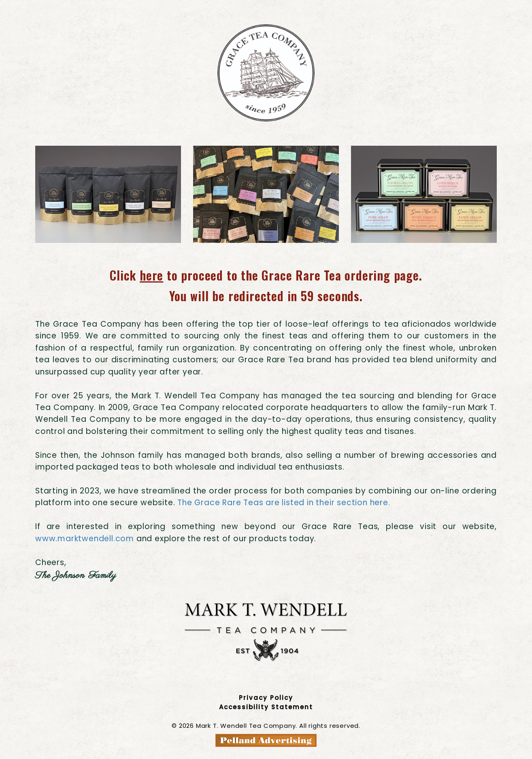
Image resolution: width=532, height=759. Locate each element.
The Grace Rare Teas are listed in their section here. (284, 503)
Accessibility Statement (266, 707)
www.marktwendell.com (85, 539)
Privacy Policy (266, 698)
